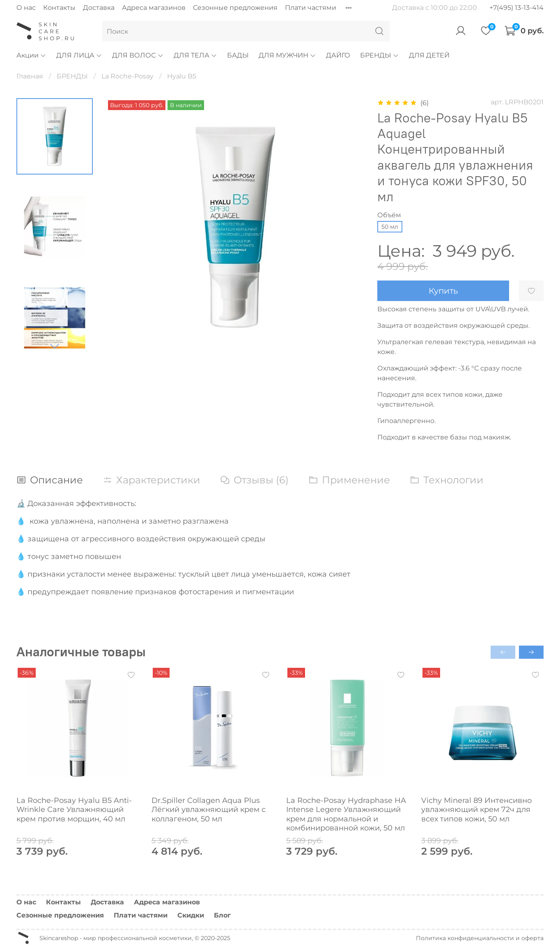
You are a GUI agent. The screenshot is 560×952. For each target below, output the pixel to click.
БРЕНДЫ (380, 55)
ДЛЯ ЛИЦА (79, 55)
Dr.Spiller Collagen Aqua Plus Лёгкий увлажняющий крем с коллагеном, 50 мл (209, 809)
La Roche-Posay (127, 76)
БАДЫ (238, 55)
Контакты (59, 8)
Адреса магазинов (154, 8)
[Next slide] (55, 346)
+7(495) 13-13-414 (516, 8)
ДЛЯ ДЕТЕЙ (429, 55)
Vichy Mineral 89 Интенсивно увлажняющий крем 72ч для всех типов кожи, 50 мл (476, 809)
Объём (389, 215)
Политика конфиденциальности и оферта (480, 938)
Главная (30, 76)
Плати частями (311, 8)
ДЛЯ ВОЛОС (138, 55)
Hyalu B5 (182, 76)
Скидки (191, 915)
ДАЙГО (338, 55)
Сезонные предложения (235, 8)
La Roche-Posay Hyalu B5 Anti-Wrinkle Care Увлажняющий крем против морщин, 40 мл (74, 809)
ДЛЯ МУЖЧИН (287, 55)
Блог (222, 915)
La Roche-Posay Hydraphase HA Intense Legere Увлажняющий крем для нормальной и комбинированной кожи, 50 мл (346, 814)
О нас (26, 8)
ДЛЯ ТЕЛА (195, 55)
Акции (31, 55)
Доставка (99, 8)
